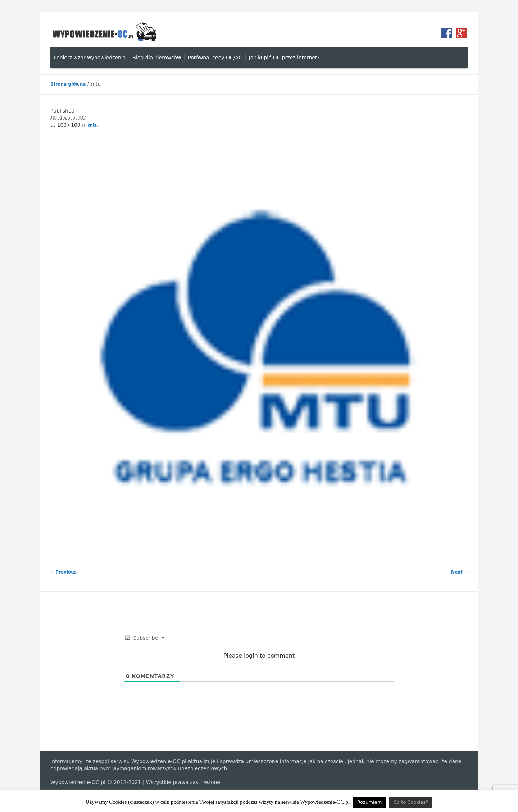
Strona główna (68, 84)
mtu (93, 125)
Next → (459, 572)
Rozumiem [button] (369, 802)
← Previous (63, 572)
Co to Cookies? (411, 802)
